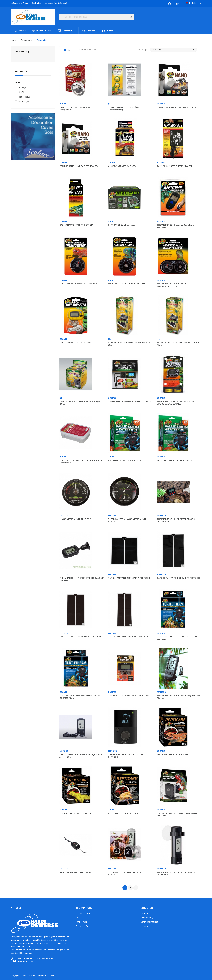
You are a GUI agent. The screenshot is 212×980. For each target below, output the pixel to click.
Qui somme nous (83, 913)
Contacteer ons (82, 926)
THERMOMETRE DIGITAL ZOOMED (76, 343)
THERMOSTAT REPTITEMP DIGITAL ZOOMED (130, 401)
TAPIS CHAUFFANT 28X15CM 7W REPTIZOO (129, 578)
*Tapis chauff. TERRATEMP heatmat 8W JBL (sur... (130, 344)
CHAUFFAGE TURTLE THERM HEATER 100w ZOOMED (177, 638)
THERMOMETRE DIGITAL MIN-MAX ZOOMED (129, 696)
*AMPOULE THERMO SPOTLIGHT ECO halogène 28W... (77, 108)
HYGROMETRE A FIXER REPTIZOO (75, 519)
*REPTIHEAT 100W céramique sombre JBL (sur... (80, 403)
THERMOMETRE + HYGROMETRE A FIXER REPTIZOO (127, 520)
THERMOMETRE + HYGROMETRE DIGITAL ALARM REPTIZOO (176, 873)
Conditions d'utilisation (151, 922)
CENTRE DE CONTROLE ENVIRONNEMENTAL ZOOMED (178, 814)
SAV (77, 917)
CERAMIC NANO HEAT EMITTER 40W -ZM (79, 166)
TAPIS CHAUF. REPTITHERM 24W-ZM (174, 166)
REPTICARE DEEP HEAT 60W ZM (123, 813)
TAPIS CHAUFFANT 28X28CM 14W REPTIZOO (178, 578)
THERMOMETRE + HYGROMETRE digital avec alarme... (178, 697)
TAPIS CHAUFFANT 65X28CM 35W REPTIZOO (130, 637)
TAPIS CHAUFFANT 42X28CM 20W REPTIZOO (81, 637)
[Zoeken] (97, 17)
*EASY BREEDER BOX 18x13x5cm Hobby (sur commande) (81, 461)
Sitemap (144, 926)
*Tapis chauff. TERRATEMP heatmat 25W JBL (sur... (179, 344)
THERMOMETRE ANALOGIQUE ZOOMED (79, 284)
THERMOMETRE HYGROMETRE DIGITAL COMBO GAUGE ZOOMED (176, 403)
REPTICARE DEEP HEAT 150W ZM (75, 813)
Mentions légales (148, 917)
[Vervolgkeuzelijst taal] (194, 3)
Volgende (136, 888)
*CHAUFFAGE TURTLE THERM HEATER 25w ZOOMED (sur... (80, 697)
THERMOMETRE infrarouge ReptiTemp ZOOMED (176, 226)
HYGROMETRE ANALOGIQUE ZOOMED (126, 284)
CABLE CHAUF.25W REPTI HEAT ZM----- (78, 225)
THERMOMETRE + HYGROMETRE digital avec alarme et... (81, 756)
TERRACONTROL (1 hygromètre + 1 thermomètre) (125, 108)
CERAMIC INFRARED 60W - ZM (122, 166)
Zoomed (24, 102)
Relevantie (173, 50)
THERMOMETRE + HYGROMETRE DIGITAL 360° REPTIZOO (82, 579)
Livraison (144, 913)
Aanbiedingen (81, 922)
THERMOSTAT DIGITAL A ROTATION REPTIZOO (126, 756)
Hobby (22, 87)
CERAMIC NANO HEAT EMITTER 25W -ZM (176, 107)
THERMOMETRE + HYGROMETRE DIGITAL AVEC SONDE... (176, 520)
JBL (21, 92)
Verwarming (22, 51)
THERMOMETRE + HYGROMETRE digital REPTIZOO (127, 873)
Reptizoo (24, 97)
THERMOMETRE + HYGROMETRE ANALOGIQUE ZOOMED (172, 285)
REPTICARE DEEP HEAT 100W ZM (172, 754)
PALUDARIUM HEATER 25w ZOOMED (174, 460)
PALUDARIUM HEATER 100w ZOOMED (126, 460)
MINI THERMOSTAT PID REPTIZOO (76, 872)
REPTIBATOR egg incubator (122, 225)
